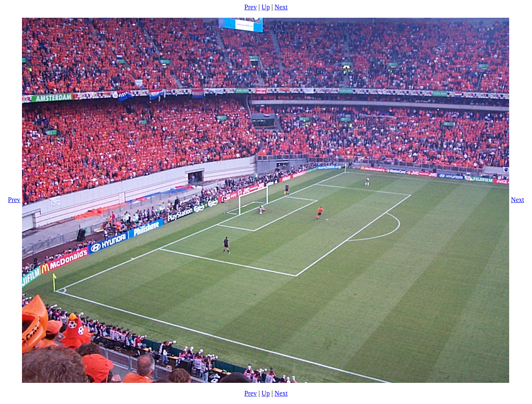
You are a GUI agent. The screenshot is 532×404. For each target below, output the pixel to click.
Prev (251, 7)
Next (281, 7)
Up (266, 7)
